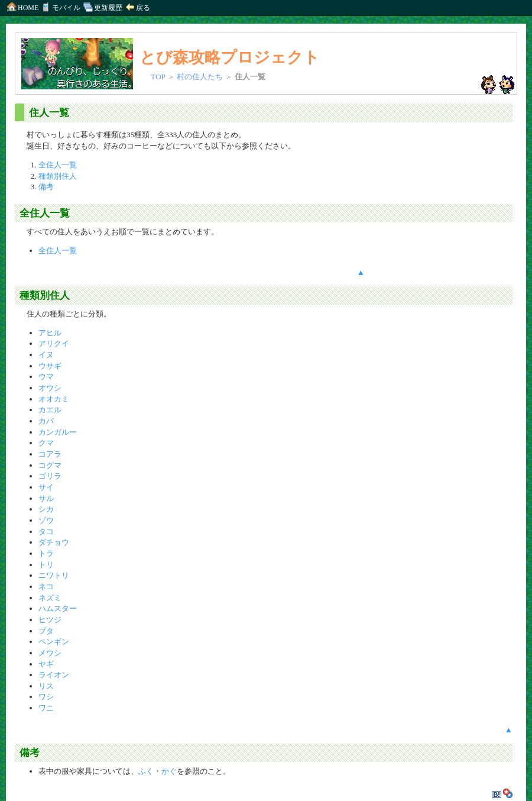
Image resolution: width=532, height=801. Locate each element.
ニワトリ (54, 575)
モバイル (66, 8)
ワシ (46, 697)
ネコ (46, 587)
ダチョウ (54, 542)
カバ (46, 421)
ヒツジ (50, 620)
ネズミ (50, 598)
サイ (46, 487)
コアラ (50, 454)
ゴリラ (50, 476)
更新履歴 (102, 8)
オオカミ (54, 399)
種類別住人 (58, 176)
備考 (46, 187)
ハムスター (58, 608)
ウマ (46, 377)
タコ (46, 532)
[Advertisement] (439, 204)
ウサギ (50, 366)
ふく (146, 771)
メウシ (50, 653)
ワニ (46, 708)
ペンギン (54, 642)
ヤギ (46, 664)
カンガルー (58, 432)
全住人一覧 (58, 165)
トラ (46, 553)
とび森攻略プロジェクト (230, 57)
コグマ (50, 465)
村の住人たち (200, 77)
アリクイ (54, 343)
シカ (46, 509)
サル (46, 498)
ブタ (46, 631)
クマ (46, 443)
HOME (22, 8)
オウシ (50, 388)
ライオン (54, 675)
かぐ (169, 771)
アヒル (50, 333)
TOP (158, 77)
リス (46, 686)
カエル (50, 410)
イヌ (46, 355)
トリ (46, 565)
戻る (137, 8)
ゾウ (46, 520)
